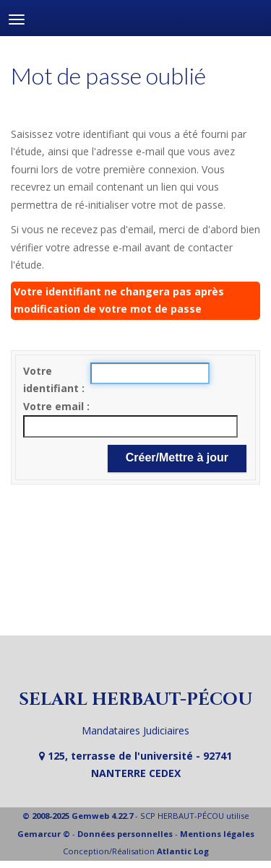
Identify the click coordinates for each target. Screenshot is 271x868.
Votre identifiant (52, 380)
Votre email (55, 406)
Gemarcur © (44, 834)
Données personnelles (125, 834)
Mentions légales (217, 834)
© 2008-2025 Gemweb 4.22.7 (78, 816)
